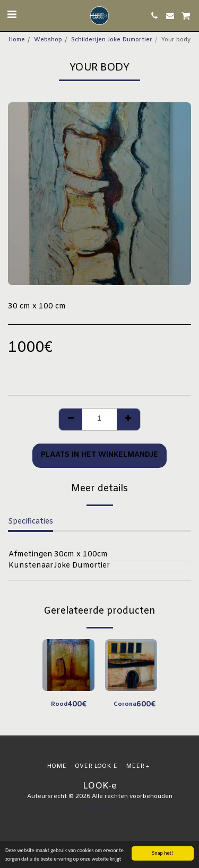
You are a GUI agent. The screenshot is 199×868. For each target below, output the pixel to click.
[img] (68, 665)
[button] (12, 15)
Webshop (48, 40)
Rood (59, 705)
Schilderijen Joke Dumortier (112, 40)
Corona (125, 705)
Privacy (96, 808)
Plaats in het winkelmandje (99, 455)
